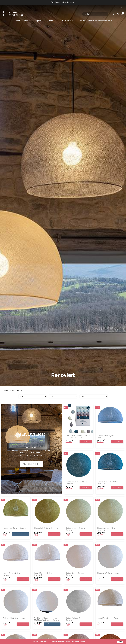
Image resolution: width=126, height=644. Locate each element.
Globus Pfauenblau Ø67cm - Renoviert (77, 483)
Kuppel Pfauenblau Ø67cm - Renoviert (108, 483)
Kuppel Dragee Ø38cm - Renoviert (12, 574)
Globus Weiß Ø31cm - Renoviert (110, 573)
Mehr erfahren (32, 464)
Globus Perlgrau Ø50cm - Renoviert (76, 619)
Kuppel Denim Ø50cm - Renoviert (106, 437)
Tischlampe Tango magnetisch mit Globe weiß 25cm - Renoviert (47, 619)
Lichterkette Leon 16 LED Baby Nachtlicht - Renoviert (78, 437)
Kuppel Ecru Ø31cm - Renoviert (109, 618)
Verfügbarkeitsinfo (21, 534)
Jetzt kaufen (86, 442)
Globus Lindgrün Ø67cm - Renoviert (107, 529)
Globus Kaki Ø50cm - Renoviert (47, 528)
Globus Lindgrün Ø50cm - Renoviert (76, 529)
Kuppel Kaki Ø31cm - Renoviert (15, 528)
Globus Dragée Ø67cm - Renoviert (75, 574)
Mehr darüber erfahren (78, 642)
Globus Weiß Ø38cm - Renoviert (15, 618)
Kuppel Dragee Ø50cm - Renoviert (44, 574)
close (120, 642)
